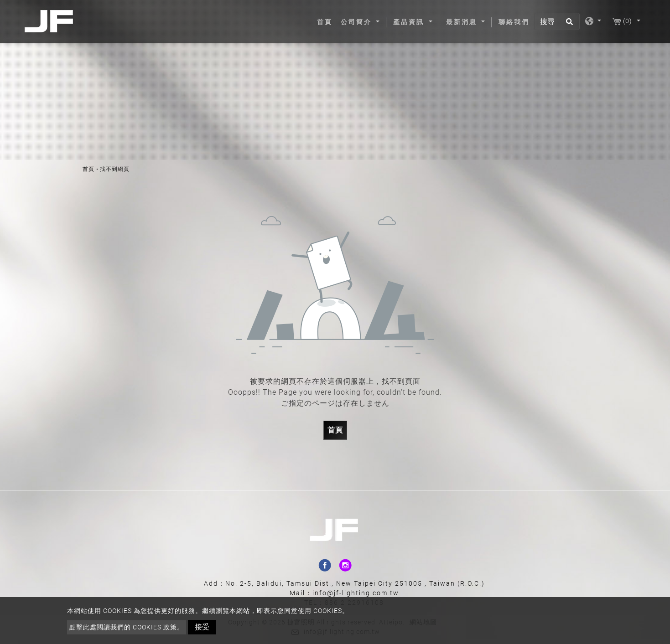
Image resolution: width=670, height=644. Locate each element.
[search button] (568, 25)
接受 (202, 627)
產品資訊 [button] (410, 22)
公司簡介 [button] (358, 22)
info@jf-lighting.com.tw (356, 593)
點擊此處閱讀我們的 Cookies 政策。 (127, 627)
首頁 (327, 21)
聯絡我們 (514, 22)
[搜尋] (557, 21)
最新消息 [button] (463, 22)
